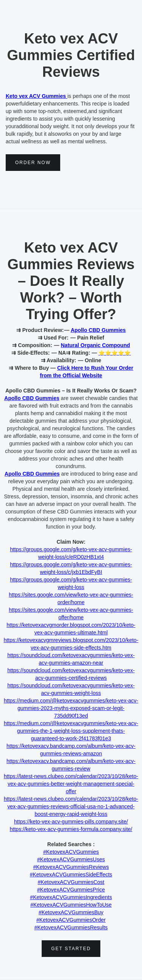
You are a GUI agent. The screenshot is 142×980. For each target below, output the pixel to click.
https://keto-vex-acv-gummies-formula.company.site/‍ (71, 829)
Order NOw (33, 163)
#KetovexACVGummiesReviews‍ (71, 867)
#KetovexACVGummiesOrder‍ (71, 920)
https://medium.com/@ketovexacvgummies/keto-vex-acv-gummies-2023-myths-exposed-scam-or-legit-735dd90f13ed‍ (71, 708)
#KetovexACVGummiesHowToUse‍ (71, 905)
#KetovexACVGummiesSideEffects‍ (71, 875)
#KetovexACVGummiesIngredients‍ (71, 897)
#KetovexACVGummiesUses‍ (71, 859)
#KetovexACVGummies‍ (71, 852)
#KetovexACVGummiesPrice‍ (71, 890)
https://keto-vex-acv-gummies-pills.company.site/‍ (71, 822)
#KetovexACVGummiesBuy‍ (71, 912)
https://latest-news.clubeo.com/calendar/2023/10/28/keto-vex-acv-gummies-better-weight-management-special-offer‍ (71, 784)
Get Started (71, 949)
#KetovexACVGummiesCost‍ (71, 882)
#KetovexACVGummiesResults (71, 927)
